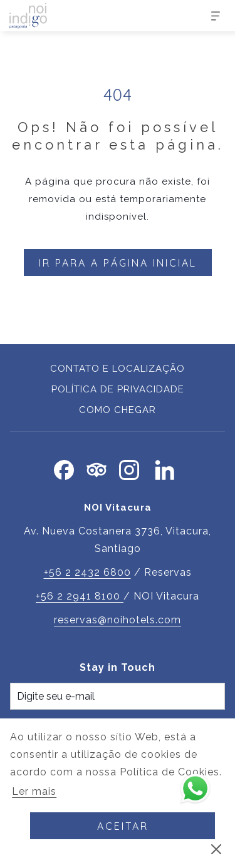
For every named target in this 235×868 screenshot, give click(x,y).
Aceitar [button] (123, 826)
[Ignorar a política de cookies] (216, 849)
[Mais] (211, 16)
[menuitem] (118, 370)
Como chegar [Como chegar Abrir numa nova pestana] (118, 410)
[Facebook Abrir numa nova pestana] (64, 468)
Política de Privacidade (118, 389)
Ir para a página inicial (118, 263)
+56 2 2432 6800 (87, 572)
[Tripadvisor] (97, 468)
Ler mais (35, 792)
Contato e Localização (118, 369)
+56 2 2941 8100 (80, 596)
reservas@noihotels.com (118, 620)
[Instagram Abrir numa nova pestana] (129, 468)
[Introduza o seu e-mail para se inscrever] (118, 696)
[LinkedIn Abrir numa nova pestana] (165, 468)
